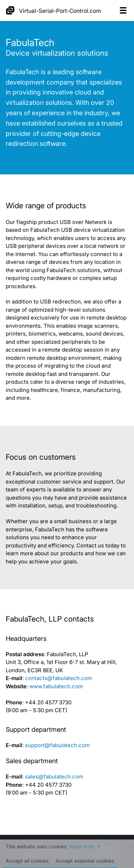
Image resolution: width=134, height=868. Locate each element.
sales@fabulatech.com (54, 777)
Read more (82, 847)
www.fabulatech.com (56, 686)
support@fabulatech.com (57, 745)
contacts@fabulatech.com (59, 678)
